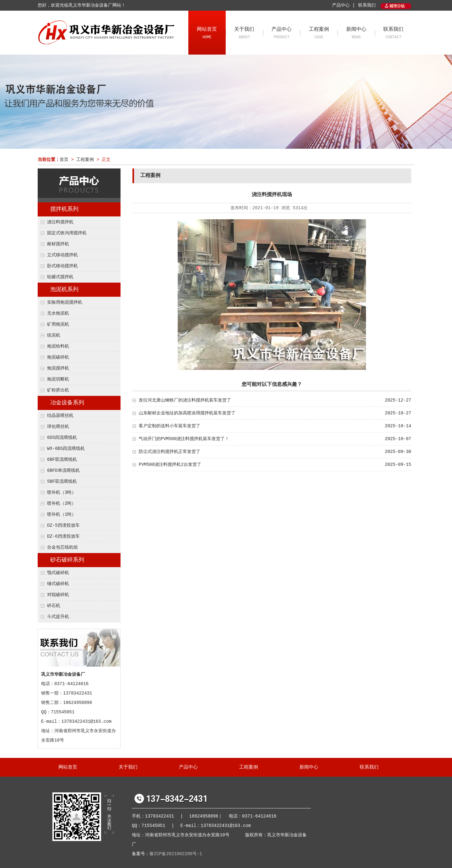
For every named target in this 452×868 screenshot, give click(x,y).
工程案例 (319, 34)
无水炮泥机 (58, 313)
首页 (64, 160)
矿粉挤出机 (58, 390)
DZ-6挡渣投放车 (63, 536)
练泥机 (54, 335)
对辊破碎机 (58, 595)
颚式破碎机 (58, 573)
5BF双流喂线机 (62, 482)
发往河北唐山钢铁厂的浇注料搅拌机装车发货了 (185, 400)
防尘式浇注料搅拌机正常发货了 (169, 452)
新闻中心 (356, 34)
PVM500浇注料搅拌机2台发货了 (170, 465)
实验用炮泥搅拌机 (65, 302)
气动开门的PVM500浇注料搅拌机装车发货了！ (184, 439)
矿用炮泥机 (58, 324)
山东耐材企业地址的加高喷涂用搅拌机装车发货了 (187, 413)
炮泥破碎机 (58, 357)
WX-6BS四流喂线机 (66, 449)
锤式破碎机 (58, 584)
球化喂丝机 (58, 427)
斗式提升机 (58, 617)
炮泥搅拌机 (58, 368)
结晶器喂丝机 (60, 416)
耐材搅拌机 (58, 244)
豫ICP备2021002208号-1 (176, 854)
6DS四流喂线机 (62, 438)
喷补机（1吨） (62, 514)
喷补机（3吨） (62, 493)
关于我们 (244, 34)
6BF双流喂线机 (62, 460)
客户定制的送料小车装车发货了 (169, 426)
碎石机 (54, 606)
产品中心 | (344, 5)
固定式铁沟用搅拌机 (67, 233)
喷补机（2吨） (62, 503)
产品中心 (282, 34)
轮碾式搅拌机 (60, 277)
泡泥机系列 (64, 290)
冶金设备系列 (67, 403)
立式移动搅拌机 (62, 255)
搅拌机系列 (64, 209)
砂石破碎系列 (67, 560)
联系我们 (367, 5)
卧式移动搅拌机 (62, 266)
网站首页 (207, 34)
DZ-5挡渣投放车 (63, 525)
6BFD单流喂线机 (63, 471)
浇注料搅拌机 (60, 222)
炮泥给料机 (58, 346)
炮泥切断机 (58, 379)
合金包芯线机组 (62, 547)
